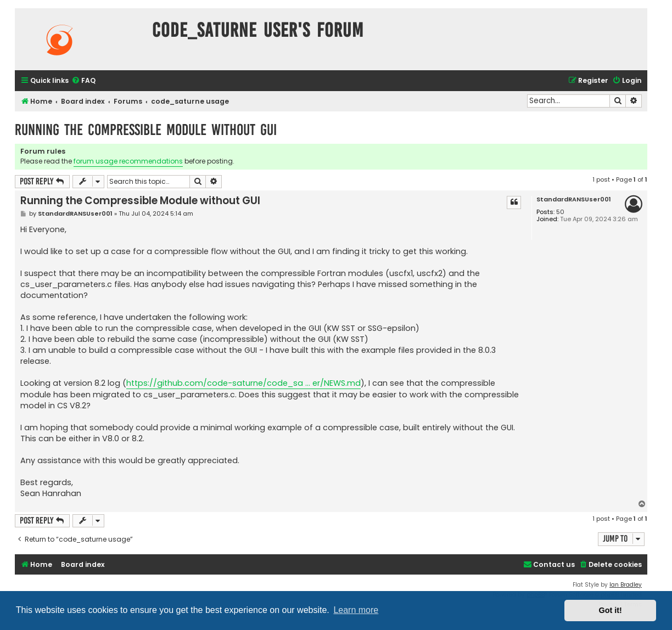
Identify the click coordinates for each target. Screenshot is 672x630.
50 (560, 212)
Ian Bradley (626, 585)
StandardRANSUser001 (574, 199)
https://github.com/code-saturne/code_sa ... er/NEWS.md (243, 383)
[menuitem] (83, 81)
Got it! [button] (611, 610)
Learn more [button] (356, 610)
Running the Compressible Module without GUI (146, 130)
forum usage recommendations (128, 161)
